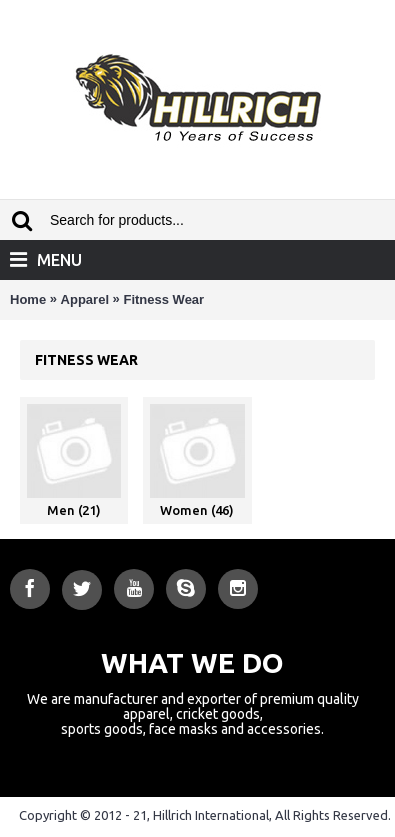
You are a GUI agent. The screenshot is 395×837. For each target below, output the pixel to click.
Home (28, 299)
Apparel (85, 299)
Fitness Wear (163, 299)
